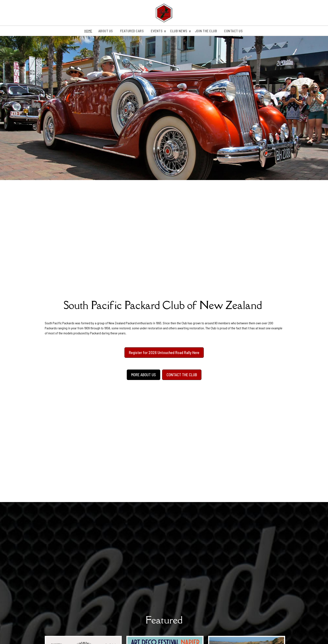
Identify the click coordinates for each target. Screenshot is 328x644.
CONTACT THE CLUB (182, 375)
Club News (179, 31)
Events (157, 31)
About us (106, 31)
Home (88, 31)
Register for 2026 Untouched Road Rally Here (164, 352)
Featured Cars (132, 31)
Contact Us (233, 31)
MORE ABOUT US (143, 375)
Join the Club (206, 31)
